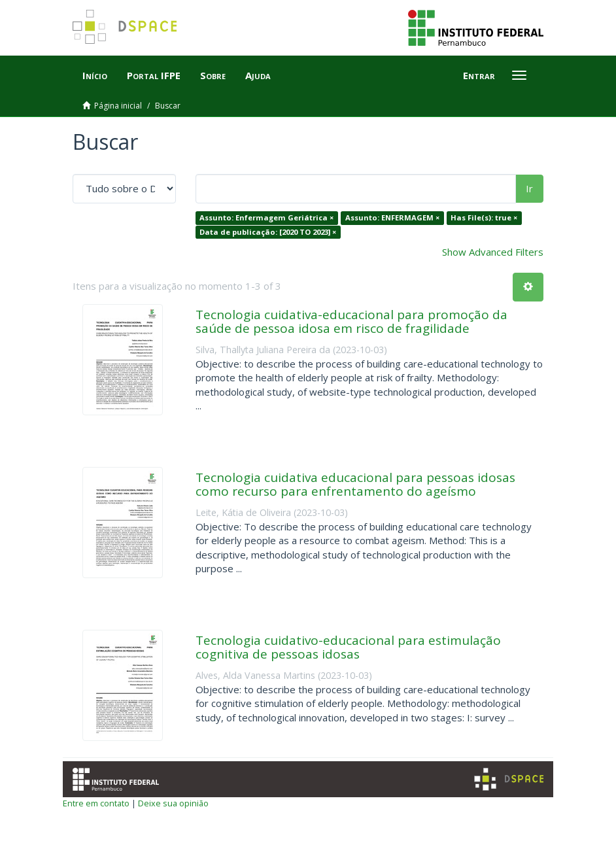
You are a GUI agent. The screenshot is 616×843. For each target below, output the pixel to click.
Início (95, 75)
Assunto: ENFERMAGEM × (392, 217)
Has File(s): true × (484, 217)
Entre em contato (96, 803)
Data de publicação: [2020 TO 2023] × (268, 232)
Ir (529, 188)
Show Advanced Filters (493, 252)
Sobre (213, 75)
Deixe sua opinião (173, 803)
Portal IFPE (154, 75)
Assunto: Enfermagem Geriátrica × (266, 217)
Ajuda (258, 75)
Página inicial (118, 106)
